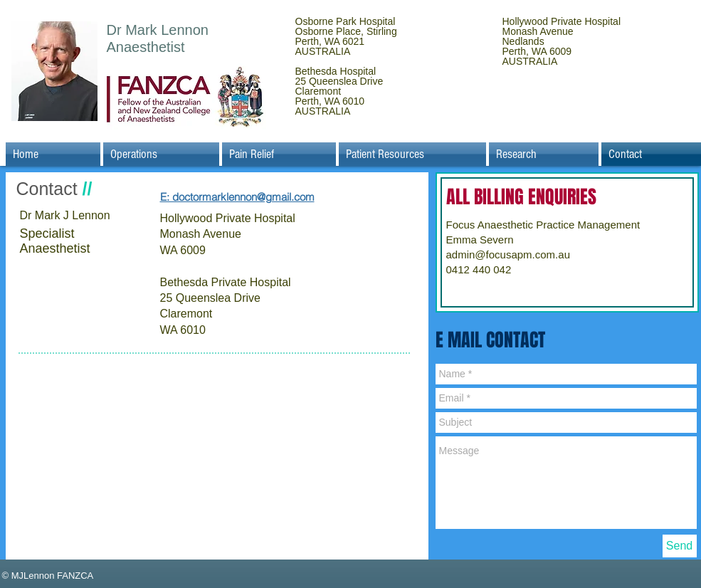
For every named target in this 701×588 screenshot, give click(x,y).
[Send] (680, 546)
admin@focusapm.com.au (508, 254)
